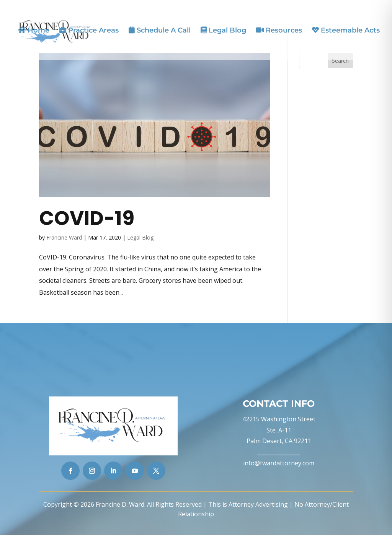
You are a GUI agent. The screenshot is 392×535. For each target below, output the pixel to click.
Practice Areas (89, 30)
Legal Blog (223, 30)
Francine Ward (64, 237)
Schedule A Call (160, 30)
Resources (279, 30)
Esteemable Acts (346, 30)
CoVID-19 (87, 218)
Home (34, 30)
